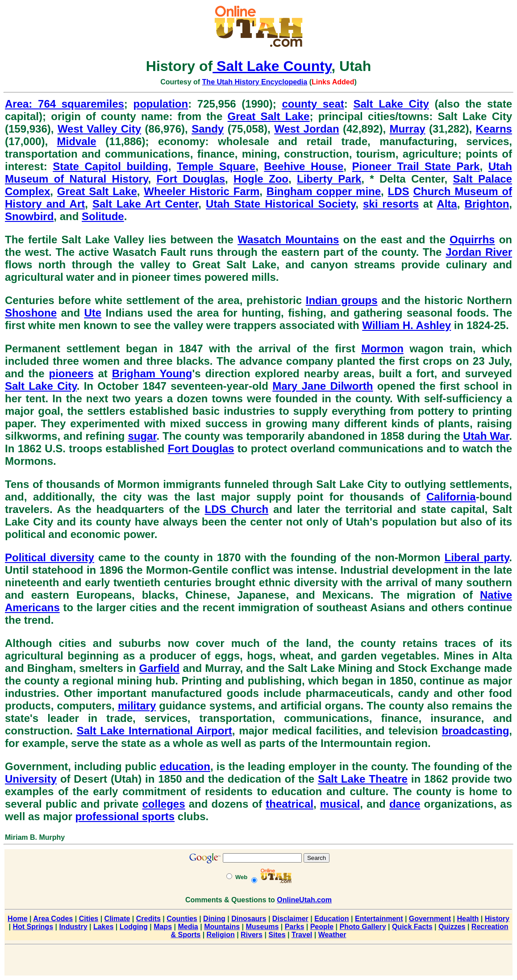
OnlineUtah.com (304, 900)
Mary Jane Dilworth (323, 386)
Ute (93, 313)
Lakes (103, 927)
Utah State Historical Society (281, 204)
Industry (73, 927)
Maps (163, 927)
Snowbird (29, 216)
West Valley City (99, 129)
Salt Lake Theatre (363, 779)
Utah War (486, 436)
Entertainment (379, 919)
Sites (277, 935)
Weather (332, 935)
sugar (142, 436)
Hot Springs (33, 927)
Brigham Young (152, 373)
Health (468, 919)
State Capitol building (110, 166)
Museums (263, 927)
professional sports (125, 816)
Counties (182, 919)
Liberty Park (329, 179)
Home (17, 919)
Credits (148, 919)
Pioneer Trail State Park (416, 166)
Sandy (208, 129)
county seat (313, 104)
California (451, 497)
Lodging (134, 927)
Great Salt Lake (269, 116)
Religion (221, 935)
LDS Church (236, 509)
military (137, 706)
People (322, 927)
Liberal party (477, 557)
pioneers (71, 373)
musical (340, 804)
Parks (295, 927)
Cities (89, 919)
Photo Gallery (363, 927)
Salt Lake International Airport (154, 731)
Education (331, 919)
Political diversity (50, 557)
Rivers (252, 935)
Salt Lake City (391, 104)
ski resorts (391, 204)
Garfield (160, 668)
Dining (214, 919)
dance (405, 804)
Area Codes (53, 919)
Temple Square (216, 166)
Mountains (222, 927)
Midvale (77, 141)
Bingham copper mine (324, 191)
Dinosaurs (249, 919)
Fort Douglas (191, 179)
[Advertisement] (258, 962)
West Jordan (306, 129)
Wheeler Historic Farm (202, 191)
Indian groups (342, 300)
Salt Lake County (272, 66)
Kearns (494, 129)
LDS (399, 191)
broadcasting (476, 731)
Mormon (382, 348)
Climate (117, 919)
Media (188, 927)
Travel (302, 935)
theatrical (290, 804)
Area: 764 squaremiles (65, 104)
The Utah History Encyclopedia (255, 82)
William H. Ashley (407, 325)
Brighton (487, 204)
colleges (164, 804)
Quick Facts (412, 927)
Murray (408, 129)
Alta (447, 204)
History (497, 919)
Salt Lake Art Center (145, 204)
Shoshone (31, 313)
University (31, 779)
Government (430, 919)
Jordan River (479, 252)
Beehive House (304, 166)
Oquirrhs (472, 240)
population (161, 104)
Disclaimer (290, 919)
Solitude (103, 216)
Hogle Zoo (261, 179)
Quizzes (452, 927)
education (185, 766)
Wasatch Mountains (288, 240)
